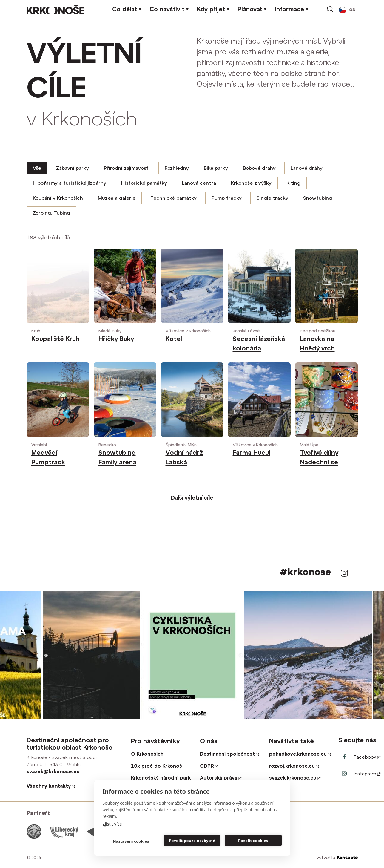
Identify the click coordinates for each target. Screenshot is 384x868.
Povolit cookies (253, 841)
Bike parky (216, 168)
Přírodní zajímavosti (127, 168)
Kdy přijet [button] (211, 9)
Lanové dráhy (307, 168)
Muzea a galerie (117, 198)
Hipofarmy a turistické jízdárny (70, 183)
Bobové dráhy (259, 168)
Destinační (229, 754)
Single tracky (272, 198)
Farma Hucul (252, 452)
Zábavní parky (73, 168)
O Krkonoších (147, 754)
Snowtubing (318, 198)
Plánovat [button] (250, 9)
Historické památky (144, 183)
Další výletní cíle (192, 498)
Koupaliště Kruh (55, 339)
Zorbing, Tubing (51, 213)
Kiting (293, 183)
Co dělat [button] (125, 9)
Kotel (174, 339)
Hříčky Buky (116, 339)
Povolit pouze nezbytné (192, 841)
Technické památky (174, 198)
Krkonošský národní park (161, 778)
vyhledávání (330, 9)
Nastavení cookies (131, 841)
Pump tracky (227, 198)
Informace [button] (289, 9)
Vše (37, 168)
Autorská (221, 778)
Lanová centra (199, 183)
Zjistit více (112, 824)
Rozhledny (177, 168)
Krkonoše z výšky (251, 183)
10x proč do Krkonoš (156, 766)
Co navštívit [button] (167, 9)
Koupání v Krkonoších (58, 198)
